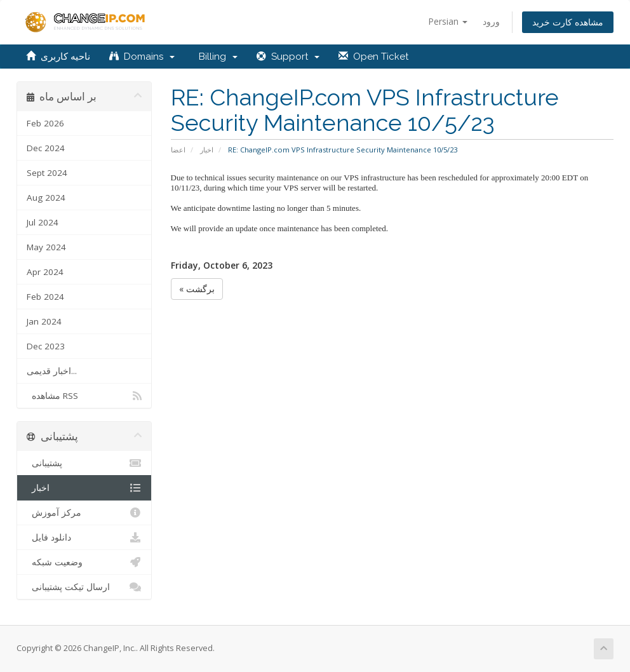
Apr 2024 (45, 272)
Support (288, 57)
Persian (448, 21)
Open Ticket (373, 57)
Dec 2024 (46, 148)
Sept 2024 (47, 173)
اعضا (178, 150)
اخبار (207, 150)
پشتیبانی (84, 463)
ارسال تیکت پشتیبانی (84, 587)
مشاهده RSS (84, 396)
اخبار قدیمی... (52, 371)
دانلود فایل (84, 537)
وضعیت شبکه (84, 562)
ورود (491, 21)
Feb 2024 (45, 297)
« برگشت (197, 289)
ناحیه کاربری (58, 57)
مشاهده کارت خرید (568, 22)
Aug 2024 (46, 198)
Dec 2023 (46, 346)
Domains (142, 57)
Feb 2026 (45, 123)
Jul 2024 (43, 222)
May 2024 (46, 247)
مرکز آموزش (84, 513)
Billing (216, 57)
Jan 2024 (44, 321)
